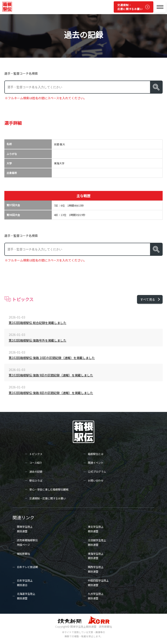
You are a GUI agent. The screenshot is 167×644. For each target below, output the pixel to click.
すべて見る (148, 299)
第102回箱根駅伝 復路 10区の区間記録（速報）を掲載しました (52, 358)
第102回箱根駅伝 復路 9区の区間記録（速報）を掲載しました (51, 375)
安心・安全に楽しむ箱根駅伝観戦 (49, 489)
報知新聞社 (23, 554)
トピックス (36, 454)
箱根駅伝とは (96, 454)
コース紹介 (36, 463)
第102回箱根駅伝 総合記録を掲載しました (38, 323)
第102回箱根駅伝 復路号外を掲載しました (38, 340)
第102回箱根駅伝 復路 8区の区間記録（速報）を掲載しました (51, 393)
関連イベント (96, 463)
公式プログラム (97, 471)
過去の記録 (36, 471)
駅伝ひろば (36, 480)
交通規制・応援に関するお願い (130, 7)
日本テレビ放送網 (27, 567)
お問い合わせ (96, 480)
